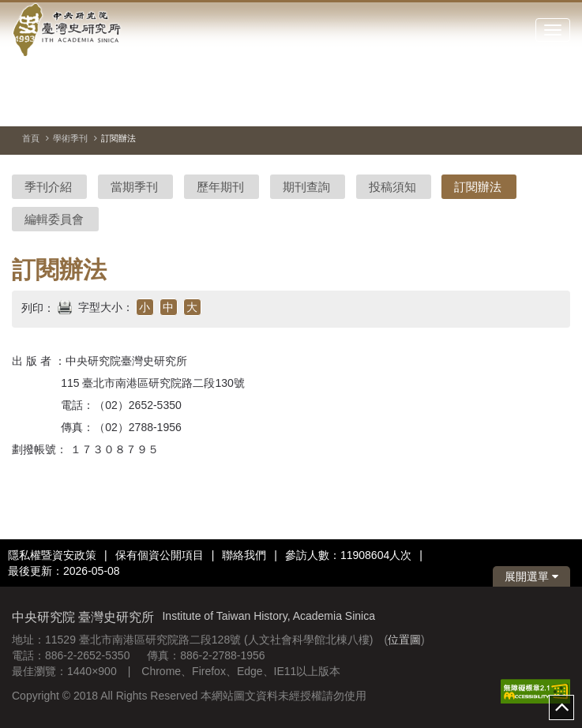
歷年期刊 (220, 187)
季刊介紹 (48, 187)
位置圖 (404, 640)
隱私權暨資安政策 (52, 555)
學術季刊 (70, 138)
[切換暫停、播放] (501, 106)
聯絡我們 (244, 555)
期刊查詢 (306, 187)
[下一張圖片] (558, 106)
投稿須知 (392, 187)
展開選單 (531, 576)
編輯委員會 (54, 219)
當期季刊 (134, 187)
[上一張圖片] (530, 106)
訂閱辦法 (478, 187)
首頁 (31, 138)
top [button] (561, 707)
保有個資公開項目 (160, 555)
